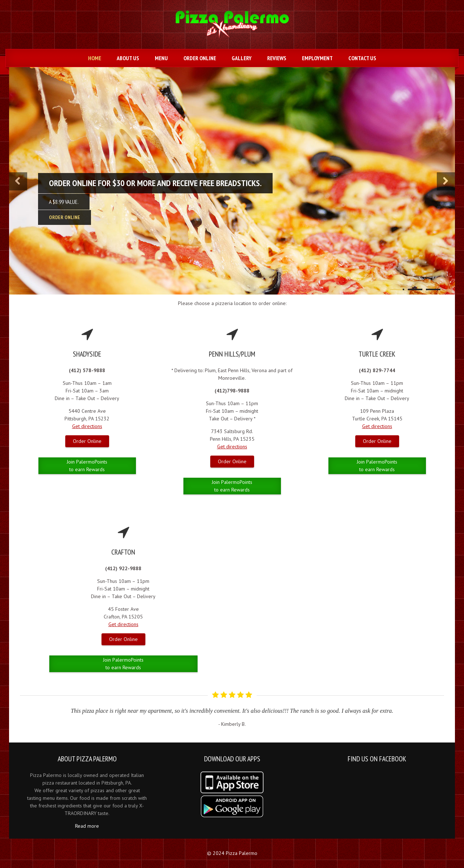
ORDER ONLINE (65, 217)
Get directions (87, 426)
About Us (128, 58)
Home (95, 58)
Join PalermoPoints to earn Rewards (87, 466)
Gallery (242, 58)
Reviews (277, 58)
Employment (317, 58)
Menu (161, 58)
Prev (26, 707)
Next (439, 707)
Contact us (362, 58)
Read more (87, 826)
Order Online (200, 58)
